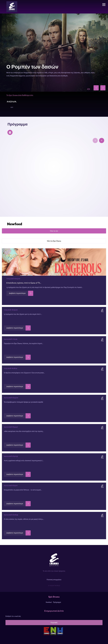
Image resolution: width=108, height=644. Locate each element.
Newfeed (49, 602)
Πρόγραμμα (57, 602)
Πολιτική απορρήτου (54, 580)
